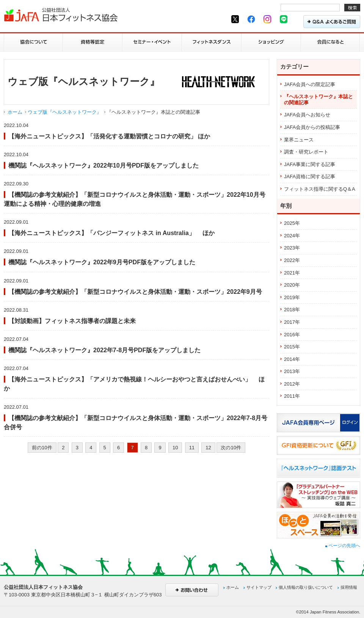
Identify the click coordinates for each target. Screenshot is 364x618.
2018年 (292, 310)
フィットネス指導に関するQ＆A (320, 189)
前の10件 (42, 448)
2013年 (292, 371)
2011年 (292, 396)
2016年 (292, 335)
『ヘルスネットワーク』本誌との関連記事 (318, 100)
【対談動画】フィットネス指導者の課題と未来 (72, 321)
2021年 (292, 273)
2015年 (292, 347)
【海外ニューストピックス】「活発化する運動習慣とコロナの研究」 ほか (109, 136)
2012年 (292, 384)
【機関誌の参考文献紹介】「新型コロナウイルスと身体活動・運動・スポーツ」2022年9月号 (135, 292)
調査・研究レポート (306, 152)
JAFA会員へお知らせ (307, 115)
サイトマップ (259, 587)
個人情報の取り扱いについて (306, 587)
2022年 (292, 260)
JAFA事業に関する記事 (310, 164)
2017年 (292, 322)
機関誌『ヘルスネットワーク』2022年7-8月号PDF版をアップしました (104, 350)
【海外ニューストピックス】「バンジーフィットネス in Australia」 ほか (111, 233)
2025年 (292, 223)
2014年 (292, 359)
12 (208, 448)
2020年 (292, 285)
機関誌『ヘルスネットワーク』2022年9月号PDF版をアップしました (102, 262)
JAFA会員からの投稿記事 (312, 127)
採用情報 (349, 587)
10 (175, 448)
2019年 (292, 297)
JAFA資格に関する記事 (310, 176)
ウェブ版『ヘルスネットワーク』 (65, 112)
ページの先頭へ (343, 546)
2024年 (292, 236)
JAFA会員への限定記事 (310, 84)
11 (192, 448)
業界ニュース (299, 140)
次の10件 (231, 448)
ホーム (15, 112)
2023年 (292, 248)
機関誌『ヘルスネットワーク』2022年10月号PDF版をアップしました (104, 165)
